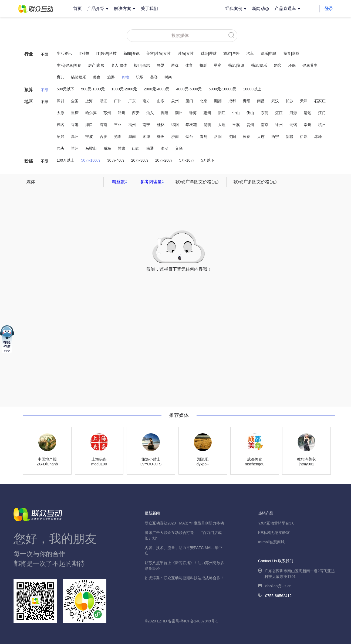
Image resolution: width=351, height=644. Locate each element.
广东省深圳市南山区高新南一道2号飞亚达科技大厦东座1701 (296, 574)
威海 (107, 148)
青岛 (204, 137)
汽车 (250, 53)
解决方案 (123, 8)
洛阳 (218, 137)
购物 (125, 77)
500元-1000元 (93, 89)
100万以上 (65, 160)
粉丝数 (119, 182)
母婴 (160, 65)
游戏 (175, 65)
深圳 (60, 101)
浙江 (103, 101)
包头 (60, 148)
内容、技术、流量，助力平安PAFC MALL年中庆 (183, 551)
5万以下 (208, 160)
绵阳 (175, 125)
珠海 (193, 113)
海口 (89, 125)
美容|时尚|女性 (159, 53)
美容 (154, 77)
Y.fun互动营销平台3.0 (276, 523)
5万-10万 (187, 160)
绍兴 (60, 137)
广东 (132, 101)
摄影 (203, 65)
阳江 (222, 113)
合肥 (103, 137)
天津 (304, 101)
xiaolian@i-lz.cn (275, 586)
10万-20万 (164, 160)
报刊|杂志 (142, 65)
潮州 (179, 113)
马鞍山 (91, 148)
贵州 (250, 125)
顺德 (218, 101)
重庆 (75, 113)
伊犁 (304, 137)
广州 (118, 101)
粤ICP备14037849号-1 (199, 621)
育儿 (60, 77)
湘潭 (146, 137)
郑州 (122, 113)
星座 (218, 65)
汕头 (150, 113)
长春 (247, 137)
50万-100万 (91, 160)
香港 (75, 125)
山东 (161, 101)
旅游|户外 (231, 53)
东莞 (265, 113)
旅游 (111, 77)
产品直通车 (285, 8)
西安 (136, 113)
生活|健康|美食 (69, 65)
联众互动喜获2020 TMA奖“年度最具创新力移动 (184, 523)
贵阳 (247, 101)
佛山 (250, 113)
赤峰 (318, 137)
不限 (45, 54)
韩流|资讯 (236, 65)
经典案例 (234, 8)
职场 (140, 77)
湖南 (132, 137)
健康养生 (310, 65)
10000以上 (252, 89)
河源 (293, 113)
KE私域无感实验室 (274, 533)
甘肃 (122, 148)
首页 (77, 8)
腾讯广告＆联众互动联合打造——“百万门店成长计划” (183, 535)
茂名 (60, 125)
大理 (222, 125)
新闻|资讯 (131, 53)
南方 (146, 101)
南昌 (261, 101)
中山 (236, 113)
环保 (292, 65)
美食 (97, 77)
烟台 (189, 137)
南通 (150, 148)
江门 (322, 113)
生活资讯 (64, 53)
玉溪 (236, 125)
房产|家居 (96, 65)
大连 (261, 137)
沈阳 (232, 137)
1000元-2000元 (124, 89)
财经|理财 (209, 53)
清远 (308, 113)
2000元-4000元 (156, 89)
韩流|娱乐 (259, 65)
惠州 (207, 113)
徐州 (279, 125)
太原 (60, 113)
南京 (265, 125)
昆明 (207, 125)
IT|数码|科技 (106, 53)
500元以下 (65, 89)
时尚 (168, 77)
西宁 (275, 137)
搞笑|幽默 (292, 53)
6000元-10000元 (222, 89)
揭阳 (164, 113)
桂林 (161, 125)
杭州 (322, 125)
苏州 (107, 113)
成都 (232, 101)
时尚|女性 (186, 53)
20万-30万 (140, 160)
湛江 (279, 113)
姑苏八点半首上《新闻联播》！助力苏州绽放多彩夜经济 (184, 566)
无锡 (293, 125)
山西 (136, 148)
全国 (75, 101)
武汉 (275, 101)
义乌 (179, 148)
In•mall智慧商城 (271, 542)
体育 (189, 65)
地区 (29, 102)
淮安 (164, 148)
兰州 (75, 148)
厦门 (189, 101)
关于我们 (149, 8)
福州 (132, 125)
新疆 (289, 137)
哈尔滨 (91, 113)
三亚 (118, 125)
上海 (89, 101)
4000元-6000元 (189, 89)
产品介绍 (96, 8)
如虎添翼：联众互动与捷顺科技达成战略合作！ (184, 578)
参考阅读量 (151, 182)
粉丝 (29, 161)
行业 (29, 54)
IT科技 (84, 53)
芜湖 (118, 137)
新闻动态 (261, 8)
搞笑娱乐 (79, 77)
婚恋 (278, 65)
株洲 (161, 137)
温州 (75, 137)
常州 (308, 125)
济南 (175, 137)
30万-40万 (116, 160)
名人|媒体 (119, 65)
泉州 (175, 101)
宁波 (89, 137)
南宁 (146, 125)
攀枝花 (191, 125)
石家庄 (320, 101)
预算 (29, 90)
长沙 (289, 101)
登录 (329, 8)
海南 (103, 125)
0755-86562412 (275, 596)
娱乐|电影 (269, 53)
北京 (204, 101)
